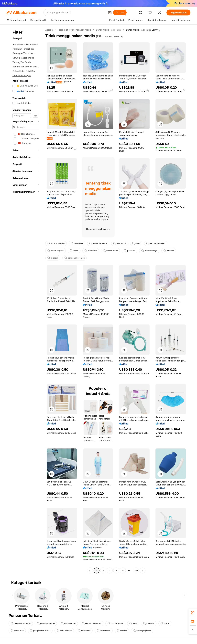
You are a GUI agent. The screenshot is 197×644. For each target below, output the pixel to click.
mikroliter (77, 243)
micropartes (68, 623)
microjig (53, 258)
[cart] (151, 13)
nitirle (165, 623)
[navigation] (25, 301)
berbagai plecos (142, 631)
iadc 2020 (120, 243)
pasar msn (17, 631)
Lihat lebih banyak (22, 75)
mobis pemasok (98, 243)
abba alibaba (64, 631)
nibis (133, 623)
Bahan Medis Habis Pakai (109, 30)
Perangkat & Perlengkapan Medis (74, 30)
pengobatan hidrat (40, 631)
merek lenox (110, 251)
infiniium (149, 623)
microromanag (56, 243)
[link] (193, 613)
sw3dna (169, 251)
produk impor (115, 623)
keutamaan (104, 631)
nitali (136, 243)
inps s (74, 251)
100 (136, 570)
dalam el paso (55, 251)
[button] (110, 12)
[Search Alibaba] (76, 12)
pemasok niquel (46, 623)
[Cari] (120, 12)
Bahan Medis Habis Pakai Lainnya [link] (143, 30)
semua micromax (92, 623)
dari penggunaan (156, 243)
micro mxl (84, 631)
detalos (122, 631)
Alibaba (49, 30)
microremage (149, 251)
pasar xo (130, 251)
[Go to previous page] (90, 570)
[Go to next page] (142, 570)
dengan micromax (75, 258)
